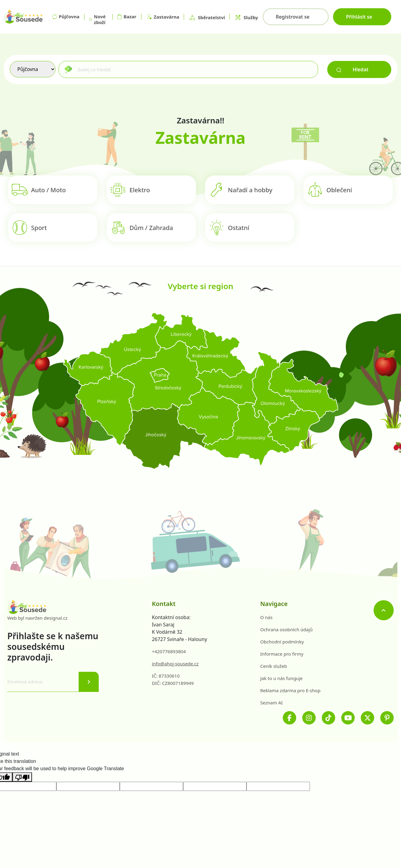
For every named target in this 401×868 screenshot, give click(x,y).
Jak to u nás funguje (281, 678)
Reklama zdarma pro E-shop (290, 690)
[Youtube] (348, 718)
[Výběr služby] (33, 69)
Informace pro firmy (282, 654)
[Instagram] (309, 718)
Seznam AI (271, 703)
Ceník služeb (274, 666)
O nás (266, 617)
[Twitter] (367, 718)
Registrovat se (293, 17)
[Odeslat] (89, 682)
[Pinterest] (387, 718)
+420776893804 (169, 651)
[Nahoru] (384, 610)
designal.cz (56, 618)
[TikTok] (328, 718)
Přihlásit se (359, 17)
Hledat (352, 69)
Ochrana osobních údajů (286, 629)
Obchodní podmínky (282, 642)
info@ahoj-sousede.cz (175, 664)
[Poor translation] (22, 777)
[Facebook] (289, 718)
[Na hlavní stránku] (23, 17)
